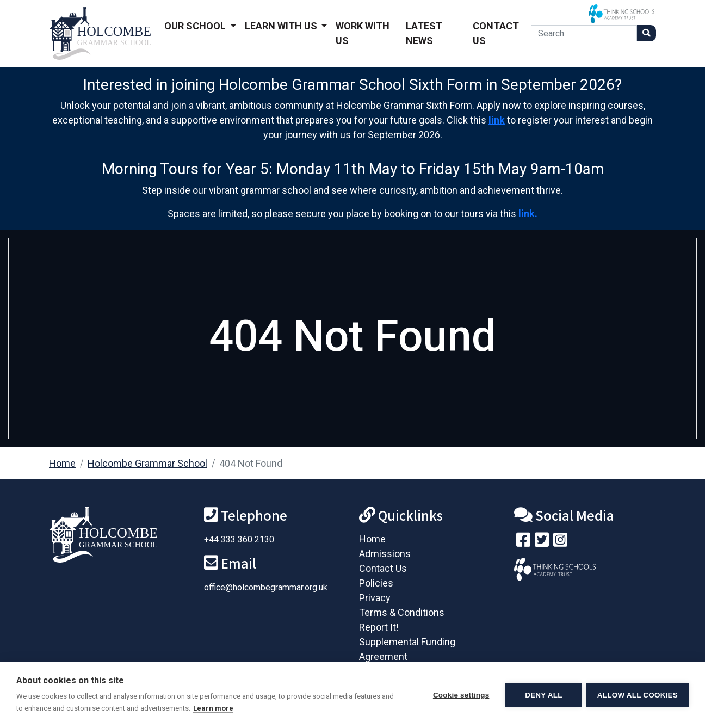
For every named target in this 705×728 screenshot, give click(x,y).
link (497, 120)
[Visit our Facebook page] (523, 542)
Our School (196, 26)
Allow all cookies (638, 695)
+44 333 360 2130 (239, 539)
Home (62, 463)
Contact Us (496, 33)
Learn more (213, 708)
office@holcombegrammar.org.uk (266, 587)
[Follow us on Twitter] (542, 542)
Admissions (385, 554)
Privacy (375, 598)
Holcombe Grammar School (147, 463)
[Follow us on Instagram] (560, 542)
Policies (376, 583)
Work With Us (363, 33)
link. (528, 214)
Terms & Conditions (402, 612)
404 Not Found (251, 463)
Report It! (379, 627)
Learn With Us (282, 26)
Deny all (543, 695)
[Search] (584, 33)
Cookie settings (460, 695)
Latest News (424, 33)
